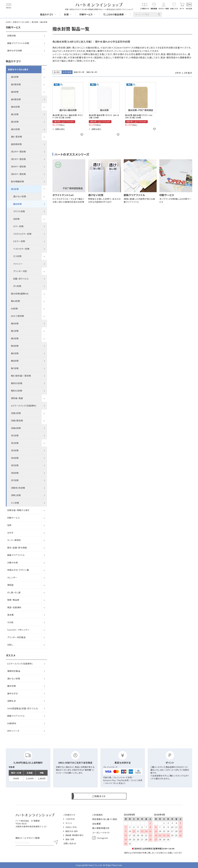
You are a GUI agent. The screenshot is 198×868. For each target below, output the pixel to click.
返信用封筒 (16, 144)
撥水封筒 (17, 204)
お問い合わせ (70, 843)
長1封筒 (15, 114)
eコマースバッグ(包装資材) (24, 406)
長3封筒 (15, 77)
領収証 (10, 585)
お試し (10, 645)
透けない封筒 (20, 196)
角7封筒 (15, 368)
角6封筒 (15, 361)
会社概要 (97, 824)
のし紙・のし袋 (14, 592)
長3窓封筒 (16, 84)
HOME (8, 22)
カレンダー (12, 577)
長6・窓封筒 (17, 137)
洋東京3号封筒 (18, 488)
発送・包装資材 (14, 607)
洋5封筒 (15, 465)
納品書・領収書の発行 (75, 835)
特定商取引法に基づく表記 (105, 819)
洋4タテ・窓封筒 (18, 166)
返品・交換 (70, 839)
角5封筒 (15, 353)
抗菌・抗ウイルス (21, 279)
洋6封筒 (15, 473)
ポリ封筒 (17, 286)
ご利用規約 (97, 815)
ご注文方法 (70, 819)
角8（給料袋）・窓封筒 (21, 376)
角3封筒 (15, 338)
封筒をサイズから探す (21, 22)
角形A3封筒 (17, 391)
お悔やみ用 (13, 563)
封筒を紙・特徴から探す (18, 510)
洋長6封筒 (16, 428)
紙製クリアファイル (16, 555)
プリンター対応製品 (16, 637)
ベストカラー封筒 (21, 249)
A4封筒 (14, 309)
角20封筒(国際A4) (20, 294)
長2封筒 (15, 122)
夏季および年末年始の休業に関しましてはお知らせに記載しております (153, 853)
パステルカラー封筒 (22, 234)
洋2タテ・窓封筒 (18, 152)
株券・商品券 (13, 600)
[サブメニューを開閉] (44, 70)
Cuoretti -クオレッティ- (19, 630)
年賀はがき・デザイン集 (18, 570)
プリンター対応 (20, 271)
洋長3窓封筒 (17, 420)
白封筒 (16, 219)
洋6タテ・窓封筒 (18, 174)
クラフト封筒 (19, 211)
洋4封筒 (15, 458)
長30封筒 (15, 129)
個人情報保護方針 (101, 828)
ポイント (69, 823)
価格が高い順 (92, 72)
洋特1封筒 (16, 495)
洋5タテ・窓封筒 (18, 159)
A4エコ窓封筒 (18, 316)
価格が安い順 (79, 72)
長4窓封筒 (16, 99)
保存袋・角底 (17, 398)
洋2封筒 (15, 443)
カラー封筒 (18, 226)
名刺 (9, 525)
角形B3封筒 (17, 383)
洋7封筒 (15, 480)
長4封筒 (15, 92)
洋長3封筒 (16, 413)
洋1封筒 (15, 435)
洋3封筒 (15, 450)
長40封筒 (15, 107)
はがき (10, 533)
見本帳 (10, 615)
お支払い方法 (71, 827)
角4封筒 (15, 346)
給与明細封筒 (17, 181)
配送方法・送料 (72, 831)
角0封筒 (15, 323)
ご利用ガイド (69, 815)
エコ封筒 (17, 256)
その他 (10, 622)
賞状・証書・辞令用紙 (17, 548)
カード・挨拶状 (14, 540)
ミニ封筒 (15, 503)
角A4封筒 (15, 301)
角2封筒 (35, 22)
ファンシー (18, 264)
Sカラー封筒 (19, 241)
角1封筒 (15, 331)
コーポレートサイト (101, 833)
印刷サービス (13, 518)
